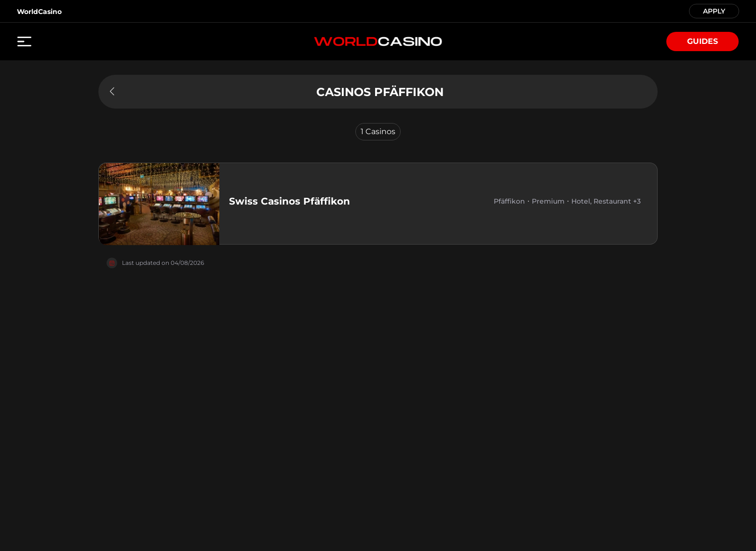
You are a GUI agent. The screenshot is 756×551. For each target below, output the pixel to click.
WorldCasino (39, 12)
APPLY (714, 10)
